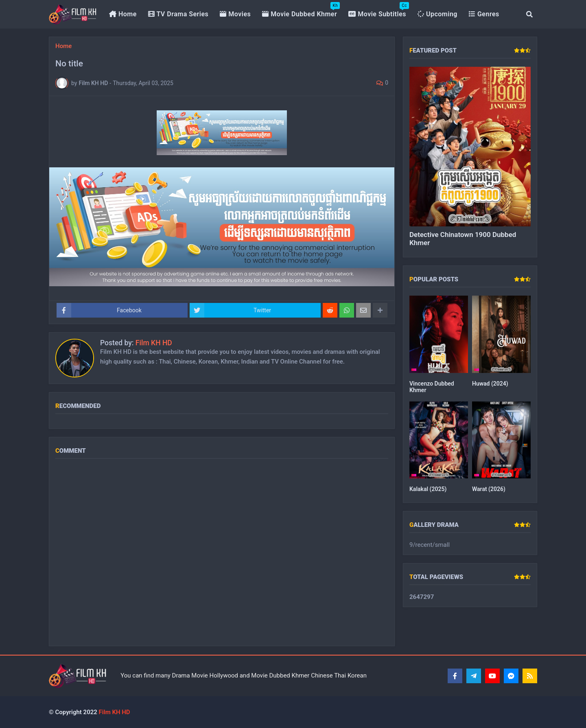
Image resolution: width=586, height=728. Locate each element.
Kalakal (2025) (428, 489)
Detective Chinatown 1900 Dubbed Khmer (463, 239)
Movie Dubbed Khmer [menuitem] (301, 10)
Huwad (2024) (490, 384)
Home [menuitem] (123, 14)
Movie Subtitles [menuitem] (379, 10)
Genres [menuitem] (484, 14)
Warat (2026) (489, 489)
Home (63, 46)
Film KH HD (154, 343)
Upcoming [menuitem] (437, 14)
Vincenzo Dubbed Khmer (432, 387)
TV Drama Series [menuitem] (178, 14)
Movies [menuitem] (235, 14)
